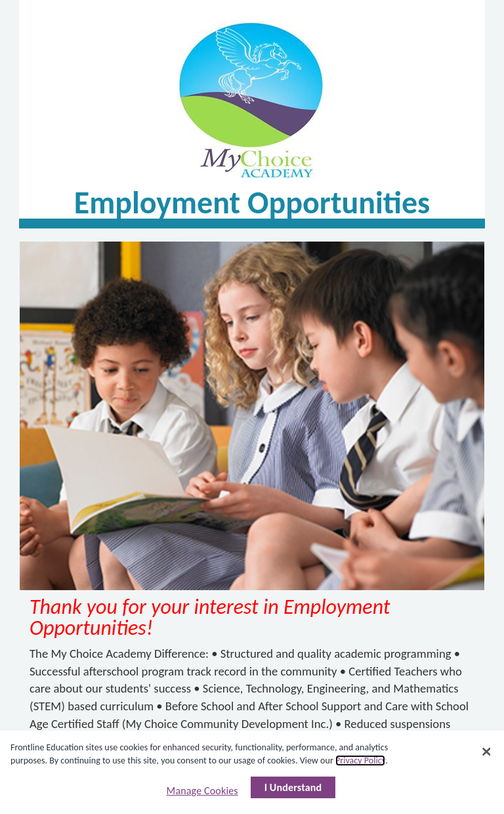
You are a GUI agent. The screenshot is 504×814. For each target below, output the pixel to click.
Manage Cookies (202, 791)
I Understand (293, 787)
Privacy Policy (360, 760)
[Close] (486, 752)
